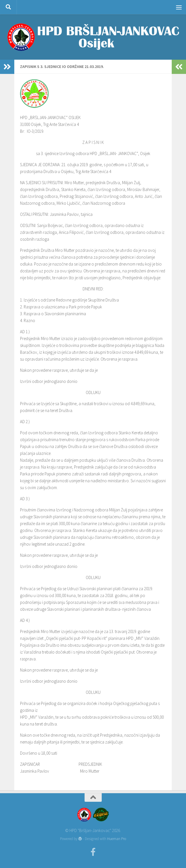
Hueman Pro (117, 839)
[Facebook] (93, 852)
